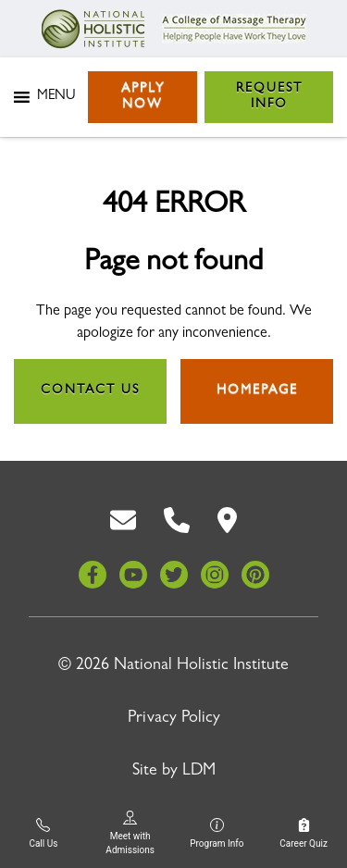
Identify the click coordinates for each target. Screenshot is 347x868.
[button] (56, 97)
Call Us (43, 833)
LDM (199, 772)
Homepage (257, 391)
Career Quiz (304, 833)
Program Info (217, 833)
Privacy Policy (174, 719)
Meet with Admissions (130, 833)
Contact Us (90, 391)
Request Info (269, 97)
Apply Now (143, 97)
